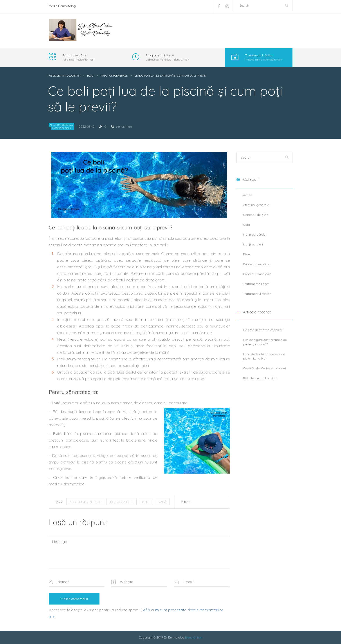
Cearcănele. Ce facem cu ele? (265, 368)
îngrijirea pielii (121, 502)
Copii (247, 225)
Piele (246, 254)
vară (162, 502)
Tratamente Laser (256, 284)
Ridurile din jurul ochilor (260, 378)
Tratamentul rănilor (257, 294)
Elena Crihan (194, 637)
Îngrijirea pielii (61, 128)
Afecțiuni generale (61, 125)
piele (146, 502)
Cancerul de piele (256, 215)
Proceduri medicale (257, 274)
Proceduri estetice (256, 264)
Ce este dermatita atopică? (263, 330)
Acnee (248, 195)
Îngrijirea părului (255, 234)
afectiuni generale (85, 502)
